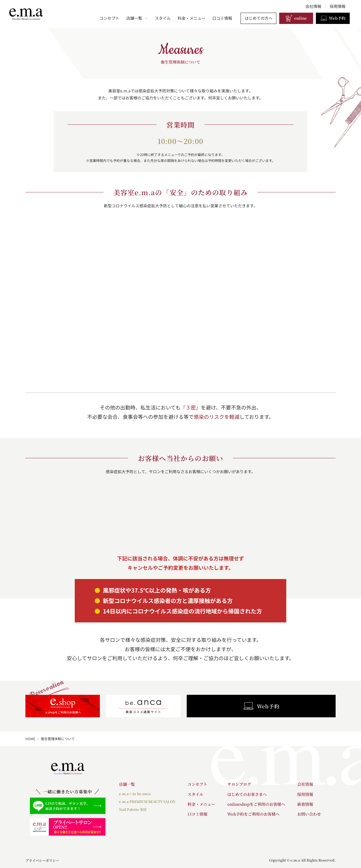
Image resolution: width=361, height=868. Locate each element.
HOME (30, 739)
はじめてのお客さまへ (247, 794)
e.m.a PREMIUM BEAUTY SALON (147, 801)
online (296, 18)
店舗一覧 (137, 18)
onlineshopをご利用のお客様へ (256, 804)
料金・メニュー (191, 18)
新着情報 (305, 804)
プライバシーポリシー (42, 860)
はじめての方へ (259, 18)
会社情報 (313, 6)
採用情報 (338, 6)
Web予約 (333, 18)
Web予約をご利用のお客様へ (253, 814)
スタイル (163, 18)
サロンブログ (239, 784)
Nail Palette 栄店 (133, 809)
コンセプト (109, 18)
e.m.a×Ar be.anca (135, 794)
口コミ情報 (222, 18)
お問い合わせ (309, 814)
